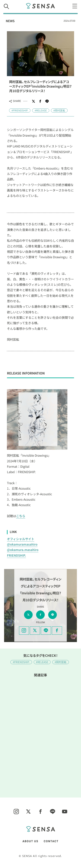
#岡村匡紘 (59, 110)
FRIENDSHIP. (16, 556)
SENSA (41, 6)
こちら (21, 516)
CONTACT (51, 841)
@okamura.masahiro (23, 550)
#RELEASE (41, 110)
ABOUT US (30, 841)
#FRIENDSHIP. (20, 110)
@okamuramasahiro (22, 544)
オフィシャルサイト (21, 539)
